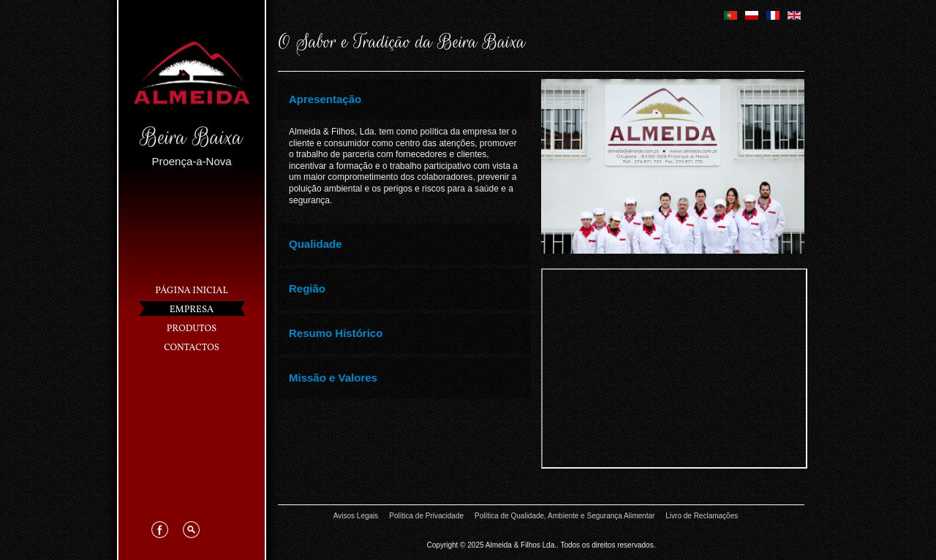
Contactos (192, 348)
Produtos (192, 329)
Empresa (192, 310)
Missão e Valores (333, 378)
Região (307, 288)
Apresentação (325, 99)
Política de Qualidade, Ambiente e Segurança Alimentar (565, 516)
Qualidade (316, 244)
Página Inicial (191, 291)
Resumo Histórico (336, 333)
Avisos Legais (356, 516)
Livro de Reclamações (702, 516)
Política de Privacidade (426, 516)
